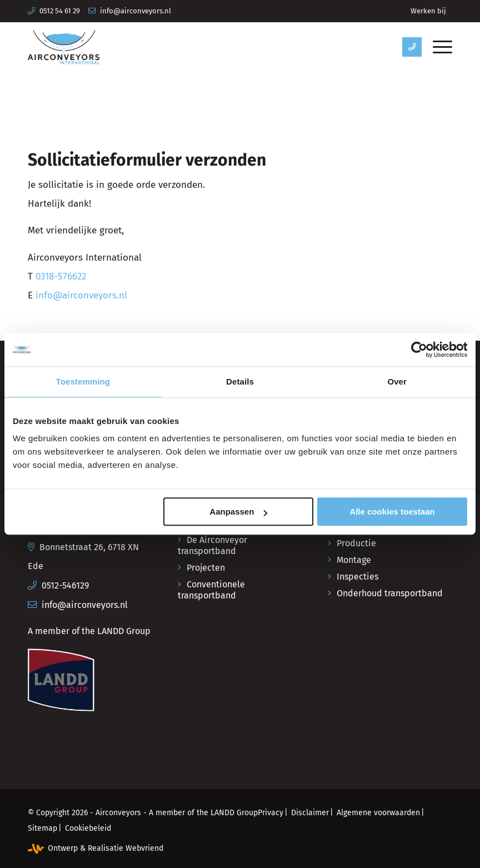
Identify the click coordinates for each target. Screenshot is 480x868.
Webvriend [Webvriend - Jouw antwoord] (144, 848)
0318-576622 (61, 276)
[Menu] (437, 47)
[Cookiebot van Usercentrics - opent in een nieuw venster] (419, 350)
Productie (356, 543)
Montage (354, 560)
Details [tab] (240, 381)
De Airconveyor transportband (212, 545)
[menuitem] (428, 11)
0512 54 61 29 (60, 11)
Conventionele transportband (211, 590)
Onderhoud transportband (390, 593)
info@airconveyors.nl (136, 11)
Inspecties (357, 577)
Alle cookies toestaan (392, 512)
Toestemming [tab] (83, 381)
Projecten (206, 568)
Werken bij (428, 11)
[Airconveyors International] (64, 47)
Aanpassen (238, 512)
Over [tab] (397, 381)
